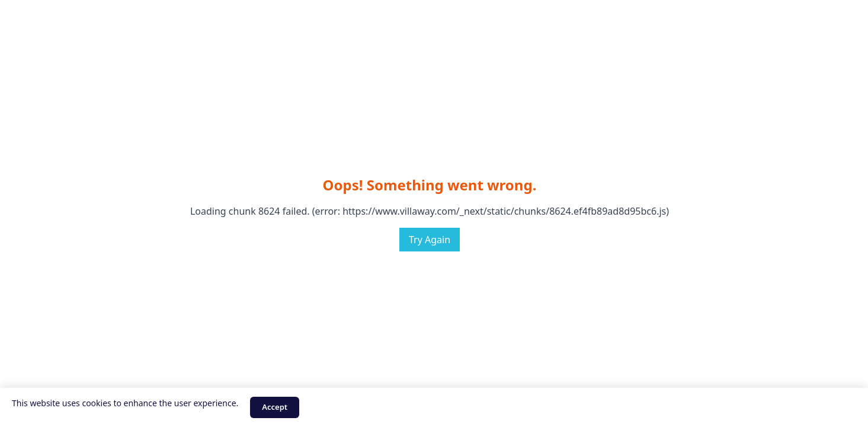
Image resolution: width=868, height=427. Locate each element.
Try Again (430, 240)
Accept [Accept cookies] (275, 407)
